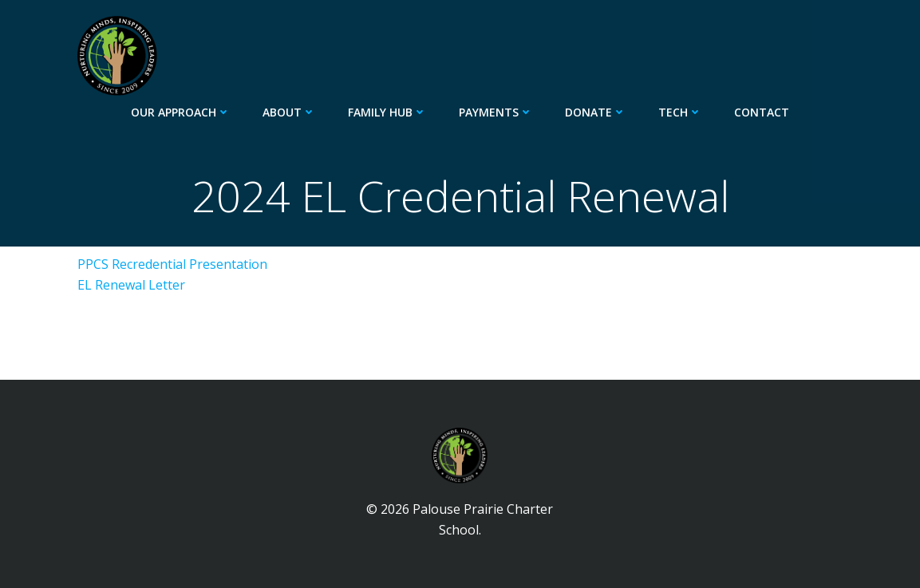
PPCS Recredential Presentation (172, 264)
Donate (596, 112)
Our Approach (181, 112)
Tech (680, 112)
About (289, 112)
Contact (762, 112)
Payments (496, 112)
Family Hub (387, 112)
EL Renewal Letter (131, 285)
